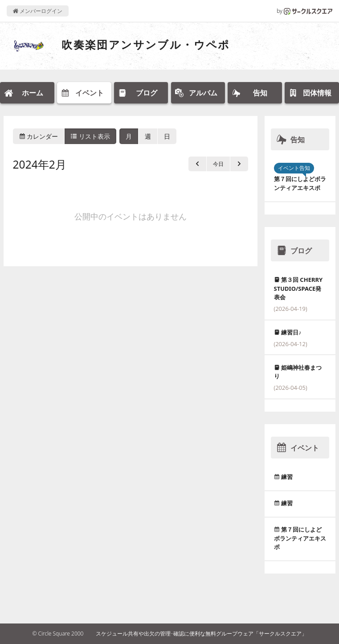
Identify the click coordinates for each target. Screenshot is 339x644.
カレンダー (39, 136)
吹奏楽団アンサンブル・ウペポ (146, 44)
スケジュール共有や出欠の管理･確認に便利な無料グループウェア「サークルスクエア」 (201, 634)
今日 (218, 164)
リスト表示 (90, 136)
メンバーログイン (38, 11)
